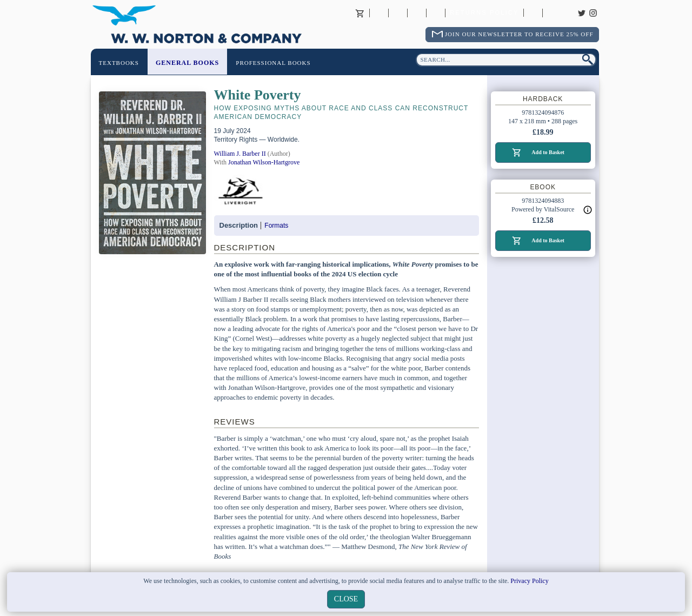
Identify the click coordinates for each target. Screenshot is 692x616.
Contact (398, 13)
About (379, 13)
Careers (552, 13)
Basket (360, 13)
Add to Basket (548, 152)
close (346, 599)
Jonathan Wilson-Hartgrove (264, 162)
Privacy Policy (529, 581)
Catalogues (533, 13)
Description (239, 225)
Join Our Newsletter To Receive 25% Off (519, 34)
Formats (276, 226)
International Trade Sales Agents (436, 13)
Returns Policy (484, 13)
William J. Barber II (240, 154)
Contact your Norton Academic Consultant (417, 13)
